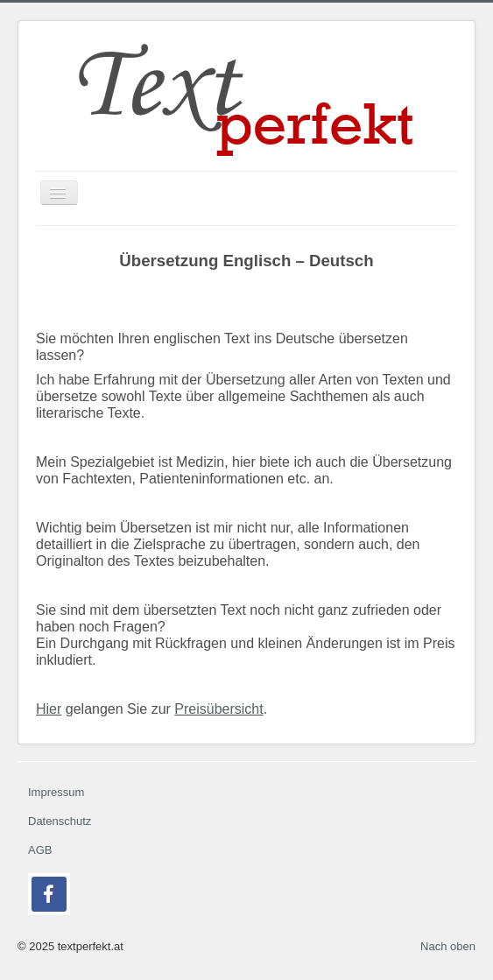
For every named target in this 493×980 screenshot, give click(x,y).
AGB (40, 850)
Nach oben (448, 946)
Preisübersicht (218, 709)
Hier (49, 709)
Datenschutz (60, 821)
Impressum (56, 792)
